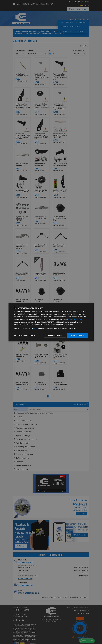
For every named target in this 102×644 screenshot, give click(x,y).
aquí (35, 328)
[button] (25, 335)
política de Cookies (75, 319)
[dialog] (51, 322)
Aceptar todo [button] (78, 335)
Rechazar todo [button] (55, 335)
